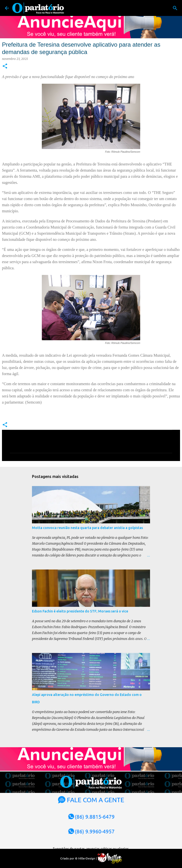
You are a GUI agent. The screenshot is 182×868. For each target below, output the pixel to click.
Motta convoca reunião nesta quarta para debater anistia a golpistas (87, 528)
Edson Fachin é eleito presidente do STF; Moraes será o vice (80, 611)
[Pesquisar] (175, 8)
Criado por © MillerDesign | (91, 858)
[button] (5, 66)
